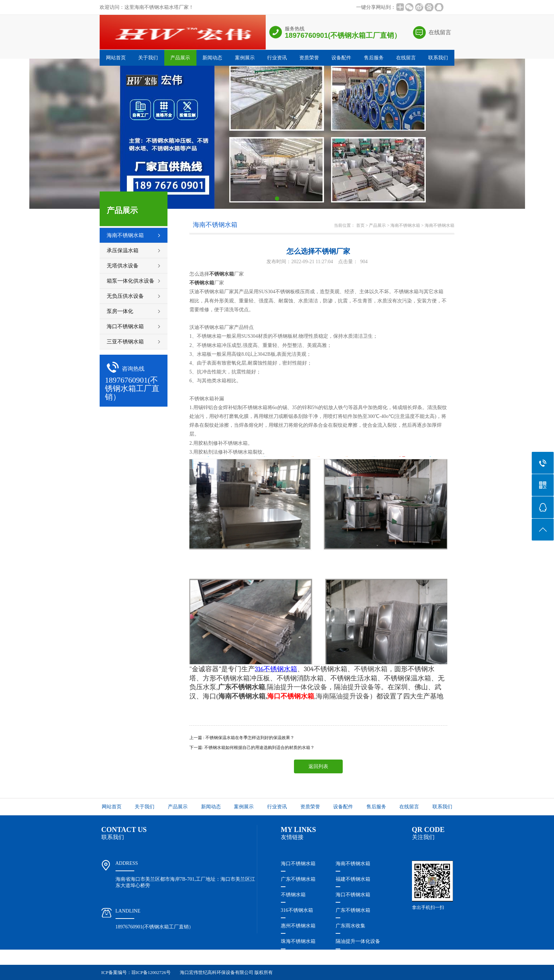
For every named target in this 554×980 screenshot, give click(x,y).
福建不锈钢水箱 (353, 879)
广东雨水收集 (350, 926)
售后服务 (374, 58)
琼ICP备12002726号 (151, 972)
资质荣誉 (309, 58)
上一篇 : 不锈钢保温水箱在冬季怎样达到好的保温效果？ (242, 738)
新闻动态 (212, 58)
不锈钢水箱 (293, 895)
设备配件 (341, 58)
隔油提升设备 (354, 687)
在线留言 (440, 32)
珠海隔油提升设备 (301, 957)
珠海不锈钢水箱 (298, 941)
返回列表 (318, 766)
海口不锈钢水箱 (298, 864)
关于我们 (148, 58)
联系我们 (438, 58)
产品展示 (180, 58)
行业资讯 (277, 58)
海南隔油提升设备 (343, 696)
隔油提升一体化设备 (297, 687)
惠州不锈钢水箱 (298, 926)
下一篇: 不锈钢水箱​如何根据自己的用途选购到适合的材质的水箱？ (252, 748)
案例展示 (245, 58)
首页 (360, 225)
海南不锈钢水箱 (405, 225)
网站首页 (116, 58)
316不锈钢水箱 (297, 910)
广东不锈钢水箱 (298, 879)
